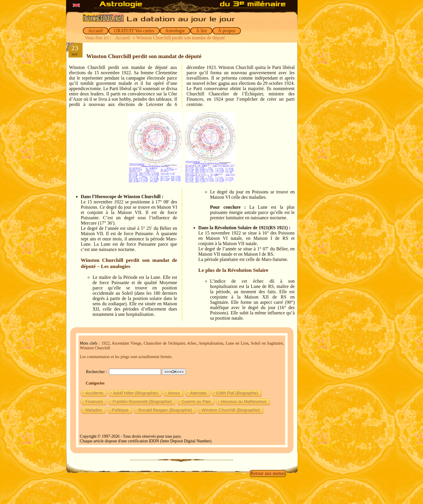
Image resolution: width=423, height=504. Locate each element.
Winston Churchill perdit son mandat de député (144, 56)
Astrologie (175, 31)
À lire (201, 31)
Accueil (96, 31)
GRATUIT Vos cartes (134, 31)
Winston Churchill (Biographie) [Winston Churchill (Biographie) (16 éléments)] (231, 410)
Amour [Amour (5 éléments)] (174, 393)
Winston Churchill (95, 348)
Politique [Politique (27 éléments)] (120, 410)
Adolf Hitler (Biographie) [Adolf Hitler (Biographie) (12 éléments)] (136, 393)
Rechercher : (97, 372)
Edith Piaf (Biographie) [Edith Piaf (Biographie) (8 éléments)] (237, 393)
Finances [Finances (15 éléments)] (94, 402)
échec (192, 343)
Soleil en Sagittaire (267, 343)
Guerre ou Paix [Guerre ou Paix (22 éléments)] (196, 402)
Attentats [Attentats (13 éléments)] (198, 393)
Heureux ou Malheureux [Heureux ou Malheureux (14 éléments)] (244, 402)
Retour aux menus (268, 473)
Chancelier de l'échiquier (164, 343)
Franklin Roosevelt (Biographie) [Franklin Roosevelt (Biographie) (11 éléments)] (142, 402)
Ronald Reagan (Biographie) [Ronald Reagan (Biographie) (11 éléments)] (165, 410)
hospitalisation (211, 343)
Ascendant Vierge (126, 343)
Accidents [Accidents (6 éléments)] (94, 393)
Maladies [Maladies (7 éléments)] (94, 410)
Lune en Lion (237, 343)
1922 (105, 343)
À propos (227, 31)
